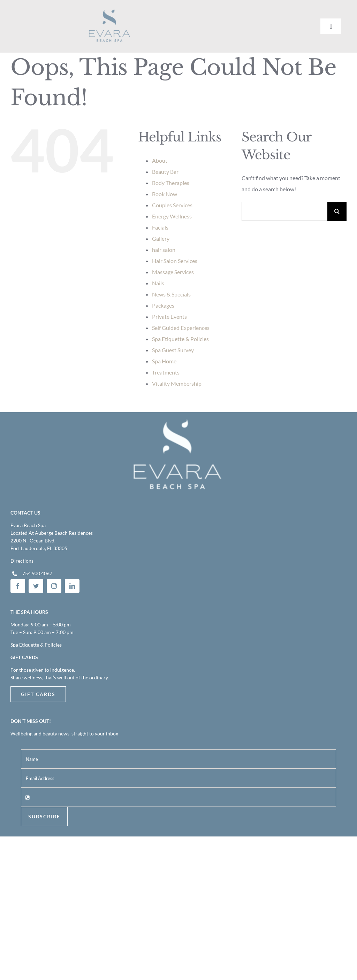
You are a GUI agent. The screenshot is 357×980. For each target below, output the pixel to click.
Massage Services (173, 272)
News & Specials (171, 294)
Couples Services (172, 205)
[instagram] (54, 586)
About (160, 160)
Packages (163, 305)
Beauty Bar (165, 172)
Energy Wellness (172, 216)
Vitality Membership (177, 383)
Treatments (166, 372)
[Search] (337, 211)
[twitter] (36, 586)
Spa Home (164, 361)
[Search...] (284, 211)
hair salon (164, 250)
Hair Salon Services (175, 261)
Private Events (169, 317)
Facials (160, 227)
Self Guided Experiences (181, 328)
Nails (158, 283)
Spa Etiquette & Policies (180, 339)
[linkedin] (72, 586)
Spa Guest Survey (173, 350)
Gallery (161, 238)
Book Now (165, 194)
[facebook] (18, 586)
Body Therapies (171, 183)
